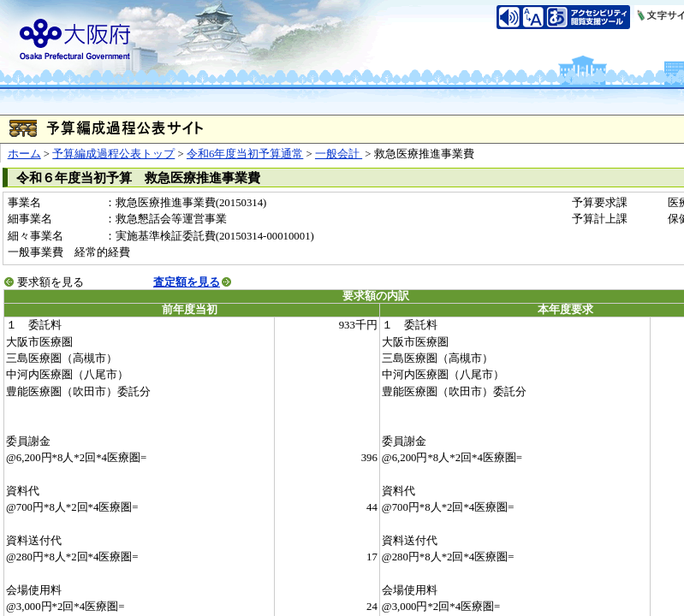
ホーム (24, 154)
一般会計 (339, 154)
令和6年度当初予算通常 (245, 154)
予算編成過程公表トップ (113, 154)
